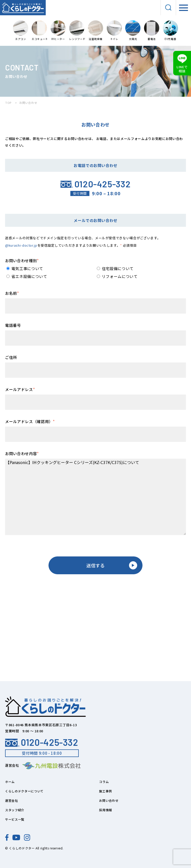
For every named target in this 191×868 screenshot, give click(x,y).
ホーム (10, 782)
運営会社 (12, 800)
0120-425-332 (42, 742)
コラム (104, 782)
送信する (112, 565)
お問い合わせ (109, 800)
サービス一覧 (15, 819)
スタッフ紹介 (15, 810)
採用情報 (106, 810)
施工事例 (106, 791)
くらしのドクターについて (24, 791)
